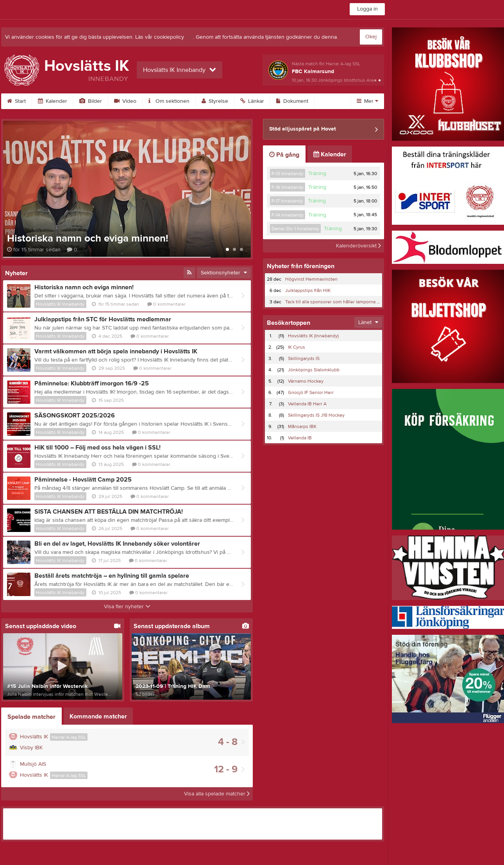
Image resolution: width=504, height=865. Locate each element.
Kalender (53, 101)
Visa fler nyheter (127, 607)
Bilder (91, 101)
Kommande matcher (98, 716)
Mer (367, 101)
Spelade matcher (31, 717)
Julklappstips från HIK (308, 290)
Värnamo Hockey (306, 381)
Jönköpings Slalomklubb (314, 370)
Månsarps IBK (302, 426)
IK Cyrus (297, 347)
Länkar (252, 101)
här (189, 37)
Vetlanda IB (300, 438)
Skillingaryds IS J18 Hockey (316, 415)
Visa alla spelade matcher (217, 794)
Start (16, 101)
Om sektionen (169, 101)
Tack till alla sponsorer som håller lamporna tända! (337, 302)
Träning (317, 174)
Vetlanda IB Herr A (307, 404)
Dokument (292, 101)
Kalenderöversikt (358, 246)
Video (125, 101)
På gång (284, 155)
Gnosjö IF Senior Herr (311, 392)
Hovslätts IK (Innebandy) (313, 336)
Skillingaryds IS (304, 358)
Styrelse (215, 101)
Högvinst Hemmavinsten (311, 279)
